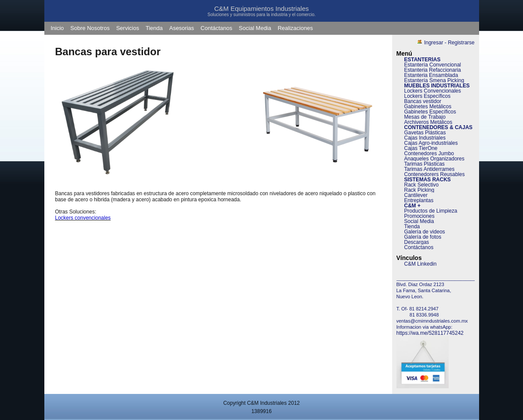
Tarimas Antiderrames (430, 169)
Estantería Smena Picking (434, 80)
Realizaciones (295, 28)
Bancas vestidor (423, 101)
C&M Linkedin (421, 264)
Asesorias (182, 28)
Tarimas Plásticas (425, 164)
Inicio (57, 28)
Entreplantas (419, 200)
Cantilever (416, 195)
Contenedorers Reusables (435, 174)
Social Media (255, 28)
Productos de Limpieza (431, 211)
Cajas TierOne (421, 148)
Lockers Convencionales (433, 91)
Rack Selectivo (421, 185)
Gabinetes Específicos (430, 112)
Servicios (128, 28)
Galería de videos (425, 232)
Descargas (417, 242)
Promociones (420, 216)
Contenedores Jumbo (429, 153)
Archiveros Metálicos (428, 122)
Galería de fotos (423, 237)
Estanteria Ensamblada (431, 75)
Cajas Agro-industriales (431, 143)
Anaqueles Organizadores (435, 159)
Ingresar (433, 43)
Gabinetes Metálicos (428, 107)
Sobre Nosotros (90, 28)
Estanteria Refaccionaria (433, 70)
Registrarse (461, 43)
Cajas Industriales (425, 138)
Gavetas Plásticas (425, 133)
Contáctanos (216, 28)
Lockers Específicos (428, 96)
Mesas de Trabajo (425, 117)
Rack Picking (419, 190)
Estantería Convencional (433, 65)
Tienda (154, 28)
